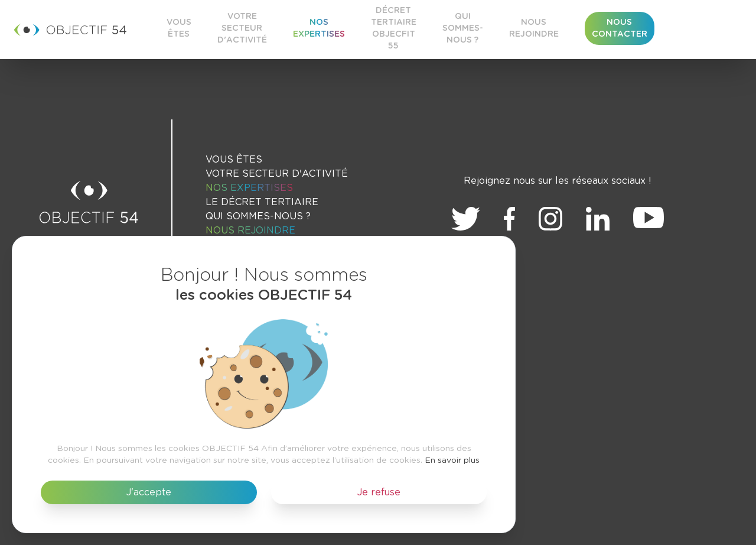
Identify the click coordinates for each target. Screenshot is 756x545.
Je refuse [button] (379, 492)
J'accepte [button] (149, 492)
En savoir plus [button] (452, 460)
